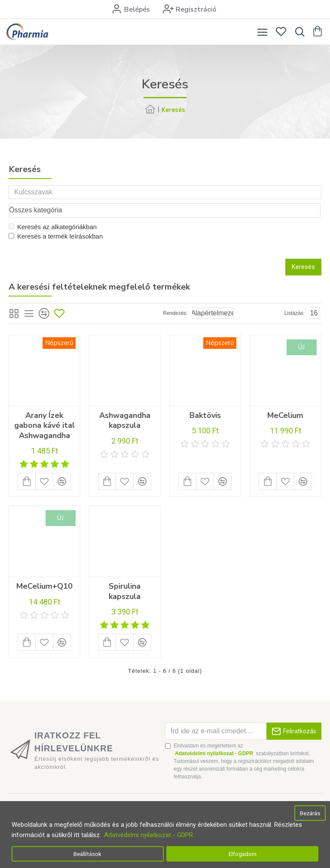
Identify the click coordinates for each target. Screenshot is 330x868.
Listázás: (295, 297)
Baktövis (205, 399)
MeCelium (285, 399)
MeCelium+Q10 (44, 570)
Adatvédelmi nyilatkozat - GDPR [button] (148, 835)
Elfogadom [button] (243, 854)
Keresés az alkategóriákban (53, 210)
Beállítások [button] (87, 854)
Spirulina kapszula (125, 575)
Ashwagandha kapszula (125, 404)
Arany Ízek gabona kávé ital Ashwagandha (44, 409)
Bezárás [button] (310, 813)
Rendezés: (175, 297)
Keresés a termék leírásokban (56, 220)
